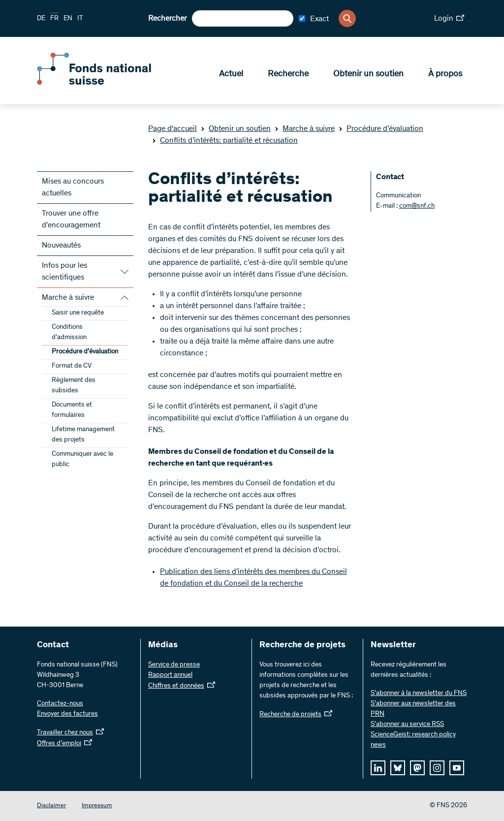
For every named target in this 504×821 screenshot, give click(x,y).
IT (80, 19)
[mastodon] (417, 768)
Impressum (97, 806)
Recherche (288, 74)
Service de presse (174, 665)
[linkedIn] (378, 768)
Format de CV (72, 366)
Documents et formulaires (72, 410)
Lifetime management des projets (83, 435)
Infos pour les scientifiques (64, 272)
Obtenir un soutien (368, 74)
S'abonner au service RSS (407, 725)
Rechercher (167, 19)
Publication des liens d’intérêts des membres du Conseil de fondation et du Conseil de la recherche (253, 578)
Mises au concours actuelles (73, 188)
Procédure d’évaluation (381, 129)
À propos (445, 74)
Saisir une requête (78, 313)
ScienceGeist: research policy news (413, 740)
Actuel (231, 74)
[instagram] (437, 768)
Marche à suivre (305, 129)
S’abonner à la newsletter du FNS (419, 694)
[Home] (108, 83)
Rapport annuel (170, 675)
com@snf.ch (417, 206)
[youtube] (457, 768)
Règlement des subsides (74, 386)
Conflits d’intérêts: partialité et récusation (225, 141)
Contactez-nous (60, 704)
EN (68, 19)
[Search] (347, 18)
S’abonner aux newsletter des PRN (413, 709)
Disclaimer (51, 806)
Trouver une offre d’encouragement (71, 220)
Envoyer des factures (67, 714)
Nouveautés (61, 246)
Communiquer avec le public (82, 459)
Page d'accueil (173, 129)
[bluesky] (398, 768)
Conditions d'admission (69, 332)
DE (41, 19)
